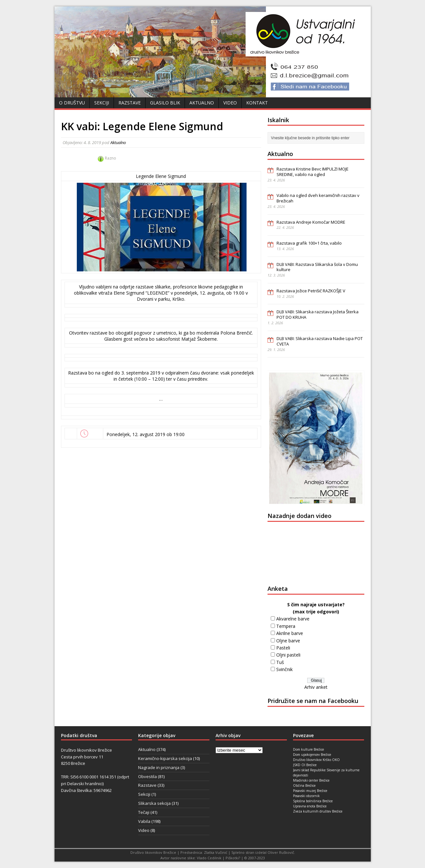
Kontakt (257, 103)
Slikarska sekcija (154, 803)
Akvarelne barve (293, 619)
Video (230, 103)
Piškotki (232, 858)
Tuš (280, 662)
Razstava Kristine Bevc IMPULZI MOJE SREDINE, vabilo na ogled (313, 172)
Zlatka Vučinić (216, 852)
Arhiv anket (316, 687)
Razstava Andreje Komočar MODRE (311, 222)
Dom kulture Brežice (309, 749)
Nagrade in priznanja (159, 767)
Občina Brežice (304, 785)
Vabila (144, 821)
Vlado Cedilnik (209, 858)
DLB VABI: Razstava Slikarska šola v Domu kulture (317, 267)
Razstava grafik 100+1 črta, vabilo (309, 243)
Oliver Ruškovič (281, 852)
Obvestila (147, 776)
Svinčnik (284, 669)
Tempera (286, 626)
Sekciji (102, 103)
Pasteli (283, 648)
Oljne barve (288, 641)
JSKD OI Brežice (305, 765)
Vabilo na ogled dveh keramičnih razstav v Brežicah (318, 198)
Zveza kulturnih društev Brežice (318, 811)
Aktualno (202, 103)
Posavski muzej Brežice (310, 791)
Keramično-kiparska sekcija (165, 758)
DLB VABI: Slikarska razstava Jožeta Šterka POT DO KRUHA (318, 314)
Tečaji (144, 812)
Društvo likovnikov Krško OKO (316, 760)
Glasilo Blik (165, 103)
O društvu (72, 103)
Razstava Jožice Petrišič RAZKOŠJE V (311, 291)
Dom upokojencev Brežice (312, 755)
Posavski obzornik (306, 796)
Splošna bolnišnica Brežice (313, 801)
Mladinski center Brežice (311, 780)
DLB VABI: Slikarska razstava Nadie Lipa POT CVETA (320, 341)
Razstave (130, 103)
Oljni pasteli (288, 655)
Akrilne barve (290, 633)
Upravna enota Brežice (310, 806)
